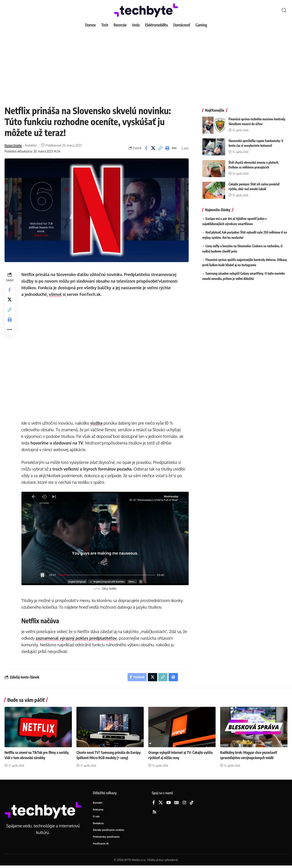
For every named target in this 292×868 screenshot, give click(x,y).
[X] (161, 803)
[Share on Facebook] (146, 148)
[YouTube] (169, 803)
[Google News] (177, 803)
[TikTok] (192, 803)
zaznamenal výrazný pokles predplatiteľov (77, 638)
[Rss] (154, 813)
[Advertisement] (146, 64)
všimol (56, 294)
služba (97, 423)
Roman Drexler (15, 145)
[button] (284, 10)
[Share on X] (153, 148)
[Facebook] (154, 803)
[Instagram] (184, 803)
